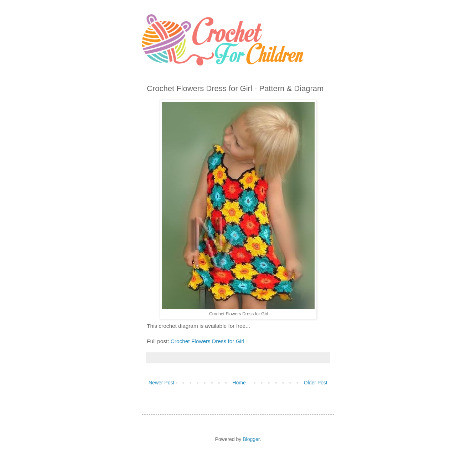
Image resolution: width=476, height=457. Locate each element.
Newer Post (161, 383)
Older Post (316, 383)
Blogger (251, 439)
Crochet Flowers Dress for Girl (208, 341)
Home (239, 383)
